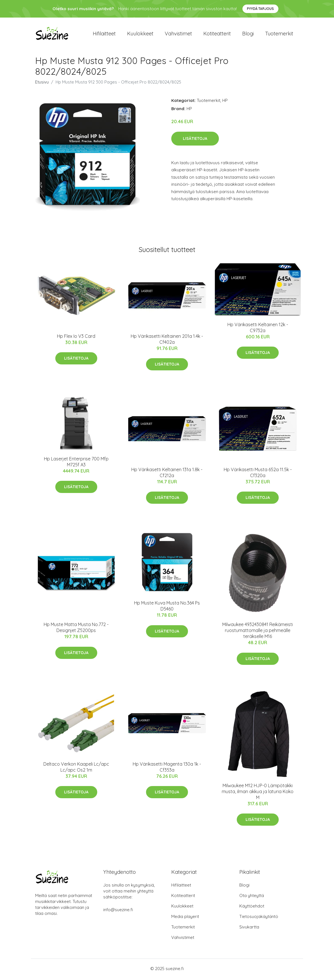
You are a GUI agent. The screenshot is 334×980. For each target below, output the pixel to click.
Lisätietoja (195, 140)
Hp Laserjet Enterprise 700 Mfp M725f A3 (76, 463)
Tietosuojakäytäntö (259, 918)
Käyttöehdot (252, 908)
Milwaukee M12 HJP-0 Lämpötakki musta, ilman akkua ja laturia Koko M (258, 793)
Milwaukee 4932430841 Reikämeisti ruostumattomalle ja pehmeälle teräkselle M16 (258, 632)
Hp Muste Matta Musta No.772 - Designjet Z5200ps (76, 629)
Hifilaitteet (104, 34)
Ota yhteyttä (252, 897)
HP (225, 102)
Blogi (248, 34)
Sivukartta (249, 929)
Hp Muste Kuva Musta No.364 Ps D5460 (167, 608)
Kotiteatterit (217, 34)
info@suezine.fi (118, 911)
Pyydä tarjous (260, 9)
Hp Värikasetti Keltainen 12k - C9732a (258, 329)
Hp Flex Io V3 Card (76, 338)
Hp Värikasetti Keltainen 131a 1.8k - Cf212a (167, 474)
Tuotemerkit (279, 34)
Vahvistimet (178, 34)
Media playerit (185, 918)
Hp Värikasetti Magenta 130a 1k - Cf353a (167, 769)
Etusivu (42, 84)
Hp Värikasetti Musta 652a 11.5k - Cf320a (258, 474)
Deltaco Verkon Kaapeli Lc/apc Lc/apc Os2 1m (76, 769)
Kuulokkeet (140, 34)
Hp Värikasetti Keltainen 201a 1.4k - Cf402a (167, 341)
